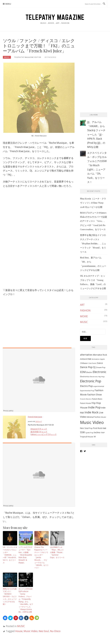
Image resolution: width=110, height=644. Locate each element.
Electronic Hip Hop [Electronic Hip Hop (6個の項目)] (97, 377)
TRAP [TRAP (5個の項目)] (103, 433)
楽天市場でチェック (39, 432)
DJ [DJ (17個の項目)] (94, 367)
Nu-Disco (55, 631)
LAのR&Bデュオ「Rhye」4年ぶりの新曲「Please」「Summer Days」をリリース (57, 552)
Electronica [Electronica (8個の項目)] (85, 377)
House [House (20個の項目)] (84, 407)
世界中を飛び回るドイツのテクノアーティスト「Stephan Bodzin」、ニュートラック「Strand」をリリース (93, 243)
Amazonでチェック (39, 429)
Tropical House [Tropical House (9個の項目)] (87, 437)
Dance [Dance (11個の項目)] (100, 363)
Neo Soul (44, 631)
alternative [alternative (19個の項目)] (86, 355)
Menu (8, 4)
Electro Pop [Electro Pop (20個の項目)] (86, 386)
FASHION (85, 310)
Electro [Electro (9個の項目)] (89, 372)
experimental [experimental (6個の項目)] (99, 386)
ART (82, 305)
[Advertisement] (95, 52)
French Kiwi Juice (35, 417)
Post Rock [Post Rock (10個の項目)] (98, 428)
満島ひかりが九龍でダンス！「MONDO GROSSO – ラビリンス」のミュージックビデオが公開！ (10, 596)
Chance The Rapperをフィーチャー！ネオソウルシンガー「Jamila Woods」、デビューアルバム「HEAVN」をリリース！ (41, 557)
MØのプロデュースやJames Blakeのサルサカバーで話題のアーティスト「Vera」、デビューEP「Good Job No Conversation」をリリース (94, 221)
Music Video (31, 631)
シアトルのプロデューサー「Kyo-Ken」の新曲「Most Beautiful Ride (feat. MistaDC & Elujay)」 (25, 555)
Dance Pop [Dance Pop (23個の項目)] (86, 367)
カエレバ (39, 421)
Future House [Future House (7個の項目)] (86, 403)
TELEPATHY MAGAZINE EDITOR (28, 57)
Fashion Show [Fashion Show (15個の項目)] (94, 395)
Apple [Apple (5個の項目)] (102, 359)
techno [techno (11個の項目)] (97, 432)
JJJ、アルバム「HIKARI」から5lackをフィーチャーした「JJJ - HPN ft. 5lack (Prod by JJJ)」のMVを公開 (96, 135)
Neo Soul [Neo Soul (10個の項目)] (84, 428)
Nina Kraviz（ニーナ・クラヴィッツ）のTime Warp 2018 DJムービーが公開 (93, 203)
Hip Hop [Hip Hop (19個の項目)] (96, 403)
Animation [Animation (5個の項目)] (96, 359)
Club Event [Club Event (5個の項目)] (92, 363)
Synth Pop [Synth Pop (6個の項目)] (89, 433)
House (19, 631)
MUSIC (7, 57)
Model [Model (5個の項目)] (104, 417)
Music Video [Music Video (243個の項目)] (92, 422)
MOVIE (84, 316)
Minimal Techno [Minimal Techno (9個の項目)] (94, 417)
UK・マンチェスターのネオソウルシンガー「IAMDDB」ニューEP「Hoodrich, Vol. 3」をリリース (10, 555)
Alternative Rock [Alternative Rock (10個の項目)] (100, 355)
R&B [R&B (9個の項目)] (104, 428)
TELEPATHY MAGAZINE (55, 17)
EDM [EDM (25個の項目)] (83, 372)
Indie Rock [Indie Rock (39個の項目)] (91, 412)
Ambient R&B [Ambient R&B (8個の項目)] (86, 359)
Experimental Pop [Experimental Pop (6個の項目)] (87, 391)
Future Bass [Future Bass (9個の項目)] (97, 399)
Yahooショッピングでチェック (44, 434)
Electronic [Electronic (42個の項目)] (99, 372)
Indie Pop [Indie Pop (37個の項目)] (94, 407)
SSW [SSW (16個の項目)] (82, 432)
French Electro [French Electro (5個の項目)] (86, 399)
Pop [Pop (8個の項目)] (91, 428)
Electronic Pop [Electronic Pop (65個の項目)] (91, 381)
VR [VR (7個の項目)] (95, 437)
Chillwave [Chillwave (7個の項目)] (84, 363)
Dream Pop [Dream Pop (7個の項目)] (101, 367)
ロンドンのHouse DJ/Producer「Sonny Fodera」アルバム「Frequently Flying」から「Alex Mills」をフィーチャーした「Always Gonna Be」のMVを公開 (26, 600)
